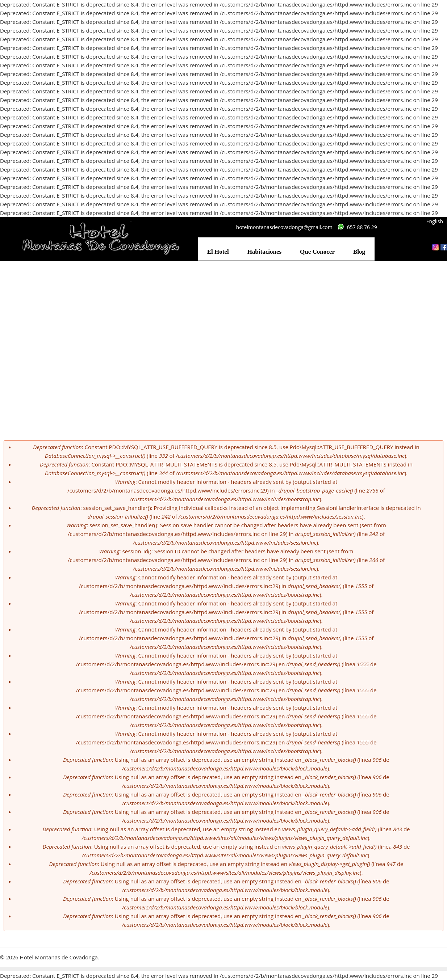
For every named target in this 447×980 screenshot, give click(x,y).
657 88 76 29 (362, 227)
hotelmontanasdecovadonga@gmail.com (284, 227)
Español (408, 221)
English (435, 221)
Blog (359, 252)
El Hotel (218, 252)
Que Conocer (317, 252)
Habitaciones (264, 252)
